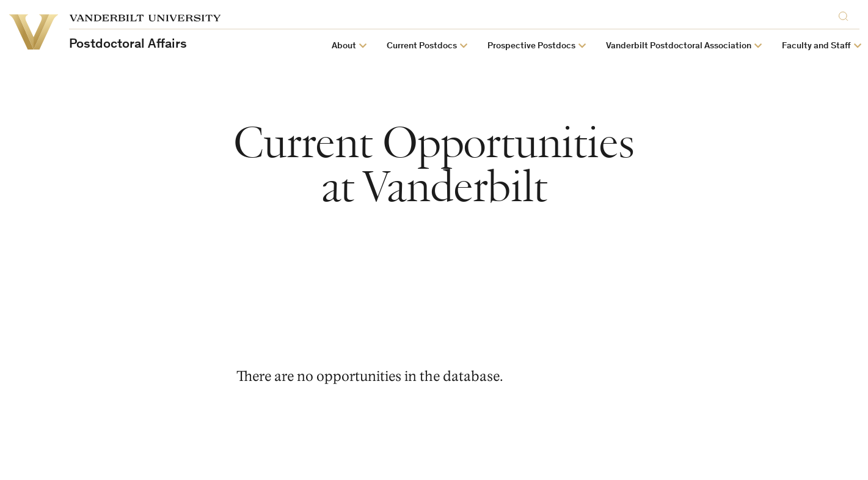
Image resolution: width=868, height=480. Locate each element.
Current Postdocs (422, 46)
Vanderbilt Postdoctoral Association (679, 46)
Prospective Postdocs (531, 46)
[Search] (846, 16)
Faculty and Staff (816, 46)
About (344, 46)
